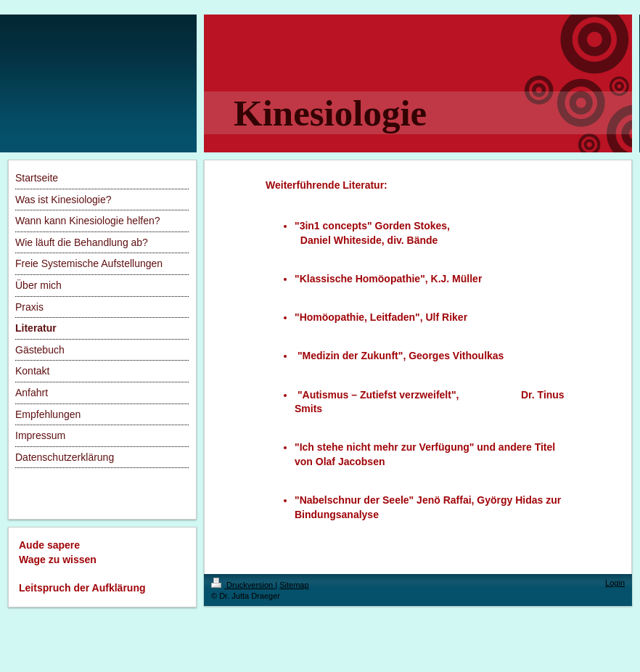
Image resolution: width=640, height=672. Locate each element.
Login (615, 583)
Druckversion (243, 585)
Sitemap (294, 585)
